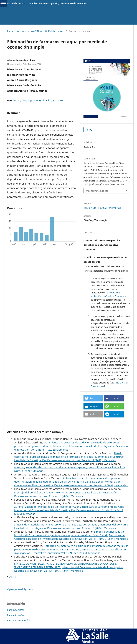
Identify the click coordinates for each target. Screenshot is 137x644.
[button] (93, 398)
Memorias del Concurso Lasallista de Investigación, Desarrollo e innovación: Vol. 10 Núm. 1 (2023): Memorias (69, 458)
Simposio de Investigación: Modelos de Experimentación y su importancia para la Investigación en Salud (70, 533)
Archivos (22, 31)
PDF (91, 130)
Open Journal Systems (20, 589)
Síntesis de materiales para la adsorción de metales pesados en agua (56, 525)
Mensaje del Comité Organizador (34, 492)
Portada (19, 467)
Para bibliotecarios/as (19, 621)
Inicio (10, 31)
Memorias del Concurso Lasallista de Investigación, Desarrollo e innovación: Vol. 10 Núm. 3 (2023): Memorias (71, 483)
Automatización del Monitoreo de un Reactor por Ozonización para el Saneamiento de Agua (70, 507)
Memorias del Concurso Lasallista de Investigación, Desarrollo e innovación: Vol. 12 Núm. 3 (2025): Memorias (69, 569)
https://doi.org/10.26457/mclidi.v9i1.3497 (38, 100)
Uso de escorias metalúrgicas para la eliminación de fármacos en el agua (68, 455)
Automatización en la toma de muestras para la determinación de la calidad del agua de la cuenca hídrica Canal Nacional (67, 480)
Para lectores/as (16, 610)
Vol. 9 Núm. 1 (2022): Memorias (47, 31)
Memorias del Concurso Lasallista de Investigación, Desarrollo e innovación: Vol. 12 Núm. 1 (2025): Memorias (70, 551)
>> (15, 577)
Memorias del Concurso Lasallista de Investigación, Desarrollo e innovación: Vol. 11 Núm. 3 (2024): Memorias (66, 494)
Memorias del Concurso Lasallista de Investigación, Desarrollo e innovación (44, 3)
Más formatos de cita (97, 191)
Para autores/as (16, 615)
